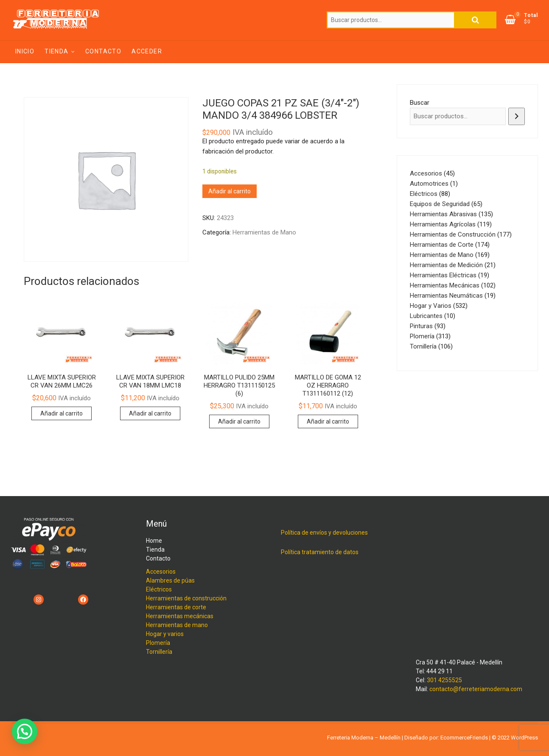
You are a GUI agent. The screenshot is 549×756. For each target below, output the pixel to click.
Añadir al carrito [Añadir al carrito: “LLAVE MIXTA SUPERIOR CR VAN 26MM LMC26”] (62, 413)
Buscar (475, 20)
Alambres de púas (170, 580)
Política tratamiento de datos (320, 552)
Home (154, 541)
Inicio (25, 51)
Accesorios (161, 572)
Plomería (158, 643)
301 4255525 (444, 680)
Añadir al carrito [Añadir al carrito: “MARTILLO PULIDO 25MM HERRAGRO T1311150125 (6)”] (239, 421)
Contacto (103, 51)
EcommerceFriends (464, 738)
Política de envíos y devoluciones (324, 533)
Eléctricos (159, 589)
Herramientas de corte (176, 607)
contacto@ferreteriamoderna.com (476, 689)
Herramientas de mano (177, 625)
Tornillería (159, 652)
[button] (25, 731)
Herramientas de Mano (264, 232)
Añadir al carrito (230, 191)
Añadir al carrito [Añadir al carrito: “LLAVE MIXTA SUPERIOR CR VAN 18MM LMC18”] (150, 413)
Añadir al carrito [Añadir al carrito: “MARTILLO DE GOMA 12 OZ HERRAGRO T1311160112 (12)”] (328, 421)
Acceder (147, 51)
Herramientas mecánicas (180, 616)
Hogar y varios (165, 634)
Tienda (56, 51)
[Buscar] (517, 116)
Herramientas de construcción (186, 598)
